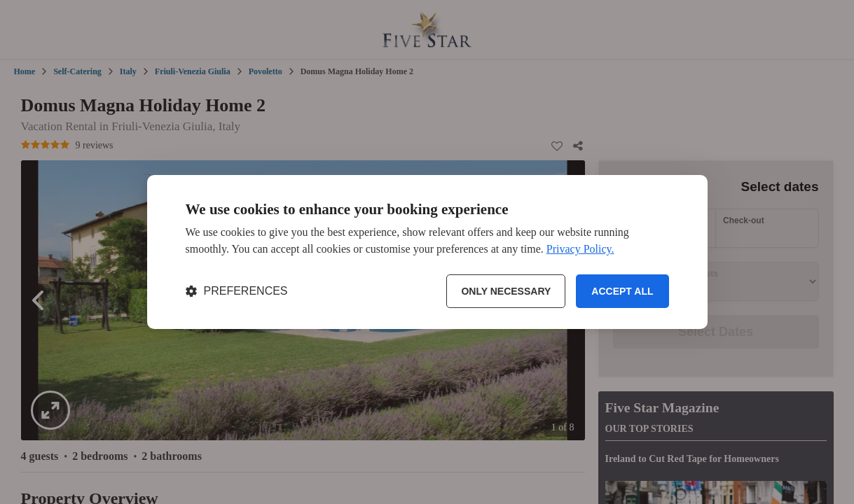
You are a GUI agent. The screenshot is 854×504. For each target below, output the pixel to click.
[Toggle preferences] (237, 291)
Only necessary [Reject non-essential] (506, 291)
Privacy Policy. (580, 249)
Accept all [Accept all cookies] (622, 291)
